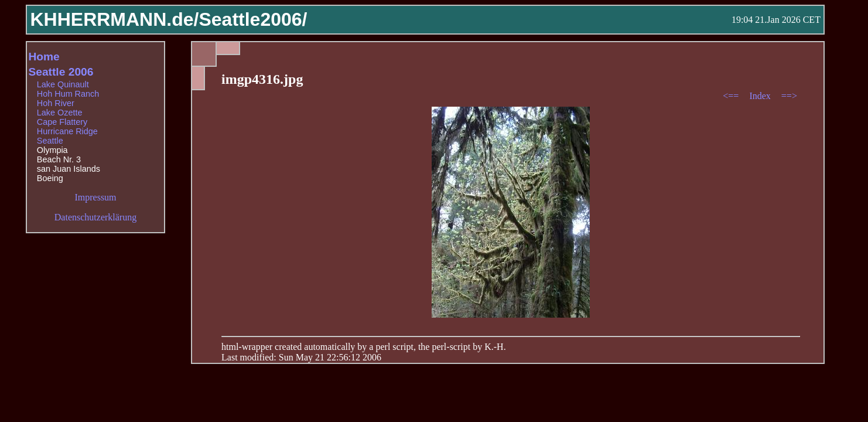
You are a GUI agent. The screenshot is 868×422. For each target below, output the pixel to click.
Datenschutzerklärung (95, 217)
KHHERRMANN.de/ (114, 19)
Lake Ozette (60, 113)
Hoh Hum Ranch (68, 94)
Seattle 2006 (61, 72)
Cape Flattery (62, 122)
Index (761, 96)
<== (732, 96)
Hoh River (56, 103)
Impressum (95, 197)
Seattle (50, 141)
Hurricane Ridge (67, 131)
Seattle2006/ (253, 19)
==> (789, 96)
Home (44, 57)
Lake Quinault (63, 84)
